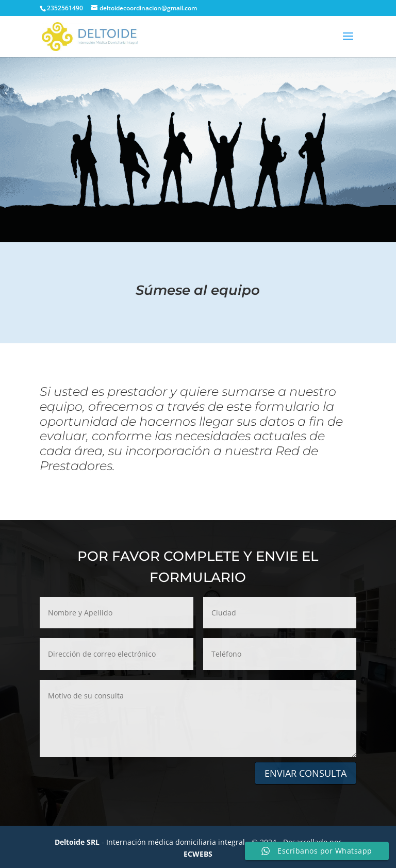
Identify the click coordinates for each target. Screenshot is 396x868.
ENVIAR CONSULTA (306, 773)
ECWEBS (198, 854)
